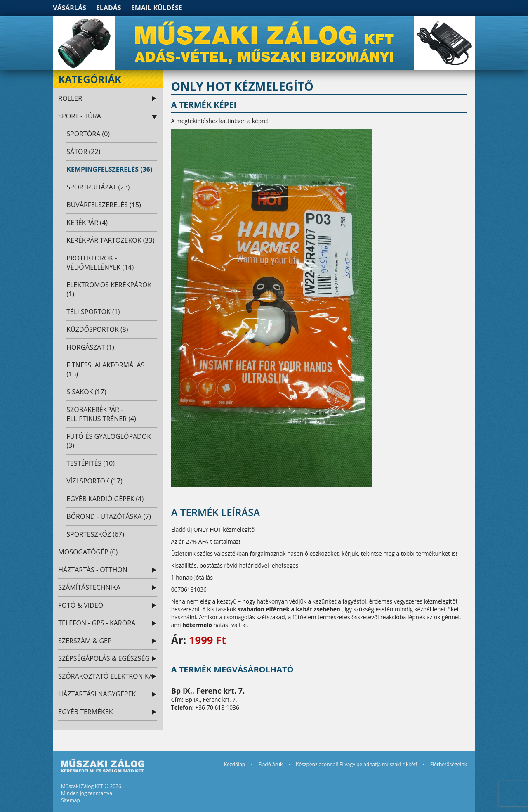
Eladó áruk (270, 764)
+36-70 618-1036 (217, 707)
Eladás (109, 8)
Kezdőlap (235, 764)
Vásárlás (70, 8)
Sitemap (71, 800)
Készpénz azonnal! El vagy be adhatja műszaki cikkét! (356, 764)
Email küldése (157, 8)
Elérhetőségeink (449, 764)
